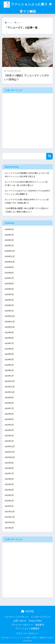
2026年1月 (9, 246)
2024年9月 (9, 333)
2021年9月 (9, 528)
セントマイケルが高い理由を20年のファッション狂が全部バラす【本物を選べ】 (27, 202)
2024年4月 (9, 360)
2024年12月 (10, 317)
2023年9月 (9, 398)
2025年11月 (10, 257)
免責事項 (40, 625)
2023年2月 (9, 436)
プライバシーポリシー (22, 625)
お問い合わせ (20, 621)
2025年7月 (9, 279)
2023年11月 (10, 387)
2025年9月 (9, 268)
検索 (49, 157)
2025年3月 (9, 300)
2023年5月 (9, 420)
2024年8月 (9, 338)
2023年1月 (9, 441)
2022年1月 (9, 507)
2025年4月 (9, 295)
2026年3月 (9, 235)
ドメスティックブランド (16, 617)
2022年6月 (9, 479)
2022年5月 (9, 485)
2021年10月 (10, 523)
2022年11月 (10, 452)
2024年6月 (9, 349)
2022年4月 (9, 490)
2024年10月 (10, 327)
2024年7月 (9, 344)
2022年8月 (9, 468)
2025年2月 (9, 306)
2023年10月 (10, 393)
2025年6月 (9, 284)
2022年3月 (9, 496)
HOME (27, 612)
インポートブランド (41, 617)
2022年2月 (9, 501)
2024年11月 (10, 322)
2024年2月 (9, 371)
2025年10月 (10, 262)
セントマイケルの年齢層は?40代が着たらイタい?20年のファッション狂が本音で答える (27, 175)
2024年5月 (9, 354)
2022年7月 (9, 474)
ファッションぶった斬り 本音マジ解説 (28, 8)
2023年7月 (9, 409)
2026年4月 (9, 230)
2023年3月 (9, 431)
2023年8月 (9, 403)
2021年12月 (10, 512)
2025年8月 (9, 273)
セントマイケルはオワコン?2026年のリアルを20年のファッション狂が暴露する (27, 193)
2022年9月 (9, 463)
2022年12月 (10, 447)
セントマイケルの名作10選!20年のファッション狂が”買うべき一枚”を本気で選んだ (26, 184)
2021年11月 (10, 517)
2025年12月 (10, 251)
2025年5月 (9, 289)
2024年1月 (9, 376)
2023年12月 (10, 382)
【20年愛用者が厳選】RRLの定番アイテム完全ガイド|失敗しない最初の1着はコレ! (27, 210)
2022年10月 (10, 458)
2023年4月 (9, 425)
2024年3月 (9, 365)
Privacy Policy (35, 621)
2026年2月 (9, 240)
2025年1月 (9, 311)
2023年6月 (9, 414)
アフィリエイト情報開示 (27, 629)
